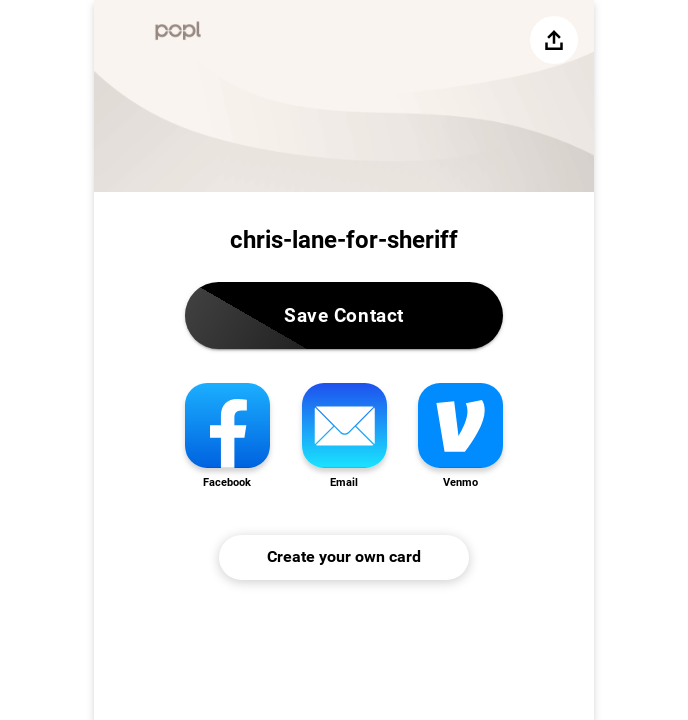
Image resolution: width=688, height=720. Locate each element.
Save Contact (344, 315)
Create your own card (344, 556)
